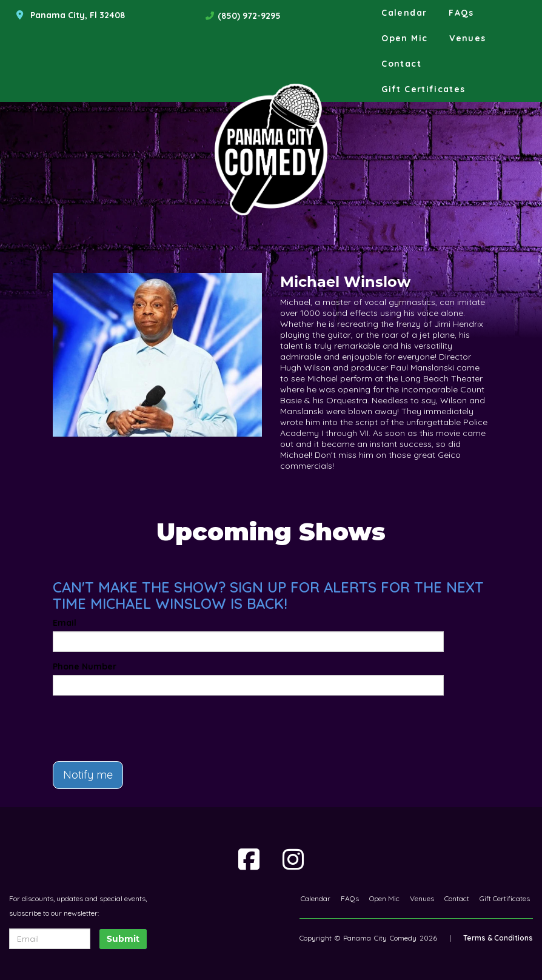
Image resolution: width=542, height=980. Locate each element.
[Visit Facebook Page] (249, 859)
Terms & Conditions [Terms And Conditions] (498, 938)
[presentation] (124, 723)
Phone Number (85, 666)
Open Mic (404, 38)
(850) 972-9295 (249, 16)
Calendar (404, 13)
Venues (467, 38)
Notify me (88, 775)
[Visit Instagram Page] (293, 859)
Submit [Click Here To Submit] (123, 939)
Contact (401, 64)
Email (65, 623)
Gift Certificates (423, 89)
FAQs (461, 13)
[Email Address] (50, 939)
